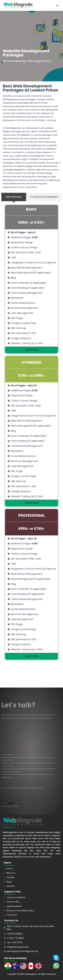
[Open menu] (57, 5)
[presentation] (22, 795)
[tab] (14, 197)
